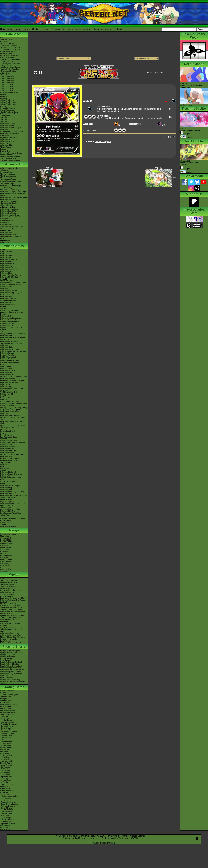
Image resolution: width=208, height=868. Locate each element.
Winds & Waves (6, 252)
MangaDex (4, 536)
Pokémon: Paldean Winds (10, 217)
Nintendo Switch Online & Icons (12, 519)
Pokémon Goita (6, 523)
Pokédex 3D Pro (7, 386)
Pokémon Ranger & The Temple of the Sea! (14, 601)
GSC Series (5, 550)
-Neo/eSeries (5, 759)
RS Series (4, 552)
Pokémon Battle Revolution (11, 415)
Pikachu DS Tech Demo (9, 458)
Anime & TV (14, 164)
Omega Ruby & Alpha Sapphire (12, 334)
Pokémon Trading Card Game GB (13, 495)
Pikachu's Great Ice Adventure (12, 670)
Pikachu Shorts (14, 647)
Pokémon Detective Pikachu (11, 643)
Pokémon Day (6, 139)
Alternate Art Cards (8, 701)
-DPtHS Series (6, 755)
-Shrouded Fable (7, 730)
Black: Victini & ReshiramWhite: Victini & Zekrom (12, 613)
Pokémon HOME (7, 287)
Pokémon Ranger (7, 453)
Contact (36, 29)
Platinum (4, 400)
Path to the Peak (7, 221)
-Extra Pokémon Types (9, 695)
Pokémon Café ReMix (9, 267)
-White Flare (5, 718)
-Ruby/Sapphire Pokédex (10, 48)
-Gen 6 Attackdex (7, 85)
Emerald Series (6, 556)
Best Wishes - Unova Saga (11, 186)
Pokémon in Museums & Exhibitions (10, 134)
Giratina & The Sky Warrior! (11, 606)
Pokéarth (119, 29)
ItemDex (4, 94)
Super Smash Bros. (8, 497)
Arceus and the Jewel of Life (11, 608)
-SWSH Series (6, 747)
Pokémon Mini (6, 476)
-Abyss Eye (5, 779)
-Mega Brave (5, 788)
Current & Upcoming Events (11, 153)
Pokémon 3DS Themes (9, 511)
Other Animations (7, 229)
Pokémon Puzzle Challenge (11, 474)
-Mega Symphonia (7, 790)
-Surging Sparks (7, 726)
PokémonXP (5, 130)
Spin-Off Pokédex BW (9, 104)
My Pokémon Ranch (8, 429)
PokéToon (4, 219)
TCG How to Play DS (8, 392)
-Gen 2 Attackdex (7, 77)
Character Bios (6, 172)
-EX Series (4, 757)
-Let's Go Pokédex (7, 57)
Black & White (6, 367)
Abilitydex (4, 98)
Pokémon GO (6, 265)
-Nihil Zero (4, 783)
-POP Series (5, 775)
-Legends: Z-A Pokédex (9, 69)
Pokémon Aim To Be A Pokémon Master (13, 194)
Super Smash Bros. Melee (10, 478)
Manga (14, 530)
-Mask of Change (7, 812)
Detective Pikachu (7, 324)
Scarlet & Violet (6, 256)
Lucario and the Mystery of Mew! (13, 598)
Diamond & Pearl (7, 398)
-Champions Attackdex (9, 92)
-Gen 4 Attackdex (7, 81)
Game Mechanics (7, 110)
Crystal (3, 470)
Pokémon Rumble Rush (9, 320)
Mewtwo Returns (7, 588)
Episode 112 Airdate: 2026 (189, 163)
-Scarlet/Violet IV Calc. (9, 112)
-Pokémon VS (6, 822)
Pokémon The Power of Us (11, 635)
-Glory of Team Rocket (9, 796)
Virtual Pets (5, 515)
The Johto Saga (6, 178)
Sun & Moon (5, 308)
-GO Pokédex (6, 65)
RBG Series (5, 546)
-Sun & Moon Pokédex (9, 55)
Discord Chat (5, 151)
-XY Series (4, 751)
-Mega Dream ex (7, 785)
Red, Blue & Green (8, 482)
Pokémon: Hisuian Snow (10, 215)
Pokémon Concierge (8, 233)
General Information (8, 534)
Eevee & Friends (7, 678)
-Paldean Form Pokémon (10, 161)
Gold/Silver (4, 468)
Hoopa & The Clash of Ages (11, 627)
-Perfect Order (6, 708)
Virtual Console (6, 507)
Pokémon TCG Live (8, 304)
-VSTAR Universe (7, 820)
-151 (2, 740)
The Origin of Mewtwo (9, 580)
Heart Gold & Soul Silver (10, 402)
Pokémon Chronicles (8, 199)
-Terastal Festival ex (8, 802)
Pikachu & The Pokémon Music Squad (12, 683)
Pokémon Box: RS (7, 449)
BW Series (4, 563)
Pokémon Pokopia (7, 261)
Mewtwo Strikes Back (9, 582)
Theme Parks (5, 147)
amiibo (3, 517)
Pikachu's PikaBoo (7, 656)
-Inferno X (4, 786)
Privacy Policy (113, 836)
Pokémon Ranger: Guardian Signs (14, 404)
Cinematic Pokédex (8, 108)
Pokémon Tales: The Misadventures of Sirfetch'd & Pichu (12, 236)
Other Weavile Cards (154, 73)
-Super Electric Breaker (9, 804)
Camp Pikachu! (6, 658)
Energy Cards (6, 699)
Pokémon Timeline (7, 124)
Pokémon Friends (7, 263)
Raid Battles (5, 703)
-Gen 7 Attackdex (7, 87)
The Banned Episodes (9, 203)
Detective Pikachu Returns (11, 275)
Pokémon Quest (7, 326)
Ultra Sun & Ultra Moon (9, 310)
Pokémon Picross (7, 353)
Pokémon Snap (6, 488)
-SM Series (5, 749)
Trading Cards (14, 687)
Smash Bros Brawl (7, 431)
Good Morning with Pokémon (12, 227)
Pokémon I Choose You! (10, 633)
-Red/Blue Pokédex (8, 44)
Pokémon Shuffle (7, 347)
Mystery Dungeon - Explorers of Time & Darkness (13, 426)
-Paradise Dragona (8, 806)
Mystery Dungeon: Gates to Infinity (14, 376)
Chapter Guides (6, 542)
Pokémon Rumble (7, 406)
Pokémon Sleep (6, 273)
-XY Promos (5, 773)
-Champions (5, 116)
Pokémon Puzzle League (10, 486)
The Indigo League (8, 174)
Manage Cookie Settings (134, 836)
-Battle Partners (6, 800)
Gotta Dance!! (6, 660)
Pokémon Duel (6, 359)
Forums (26, 29)
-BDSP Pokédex (7, 61)
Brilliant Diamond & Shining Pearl (13, 283)
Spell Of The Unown (8, 586)
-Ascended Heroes (8, 710)
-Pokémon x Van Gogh (9, 137)
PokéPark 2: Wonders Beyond (12, 380)
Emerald (4, 439)
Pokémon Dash (6, 445)
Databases (14, 34)
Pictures (186, 138)
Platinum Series (6, 559)
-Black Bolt (4, 716)
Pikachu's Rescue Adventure (11, 652)
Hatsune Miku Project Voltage (12, 131)
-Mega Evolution (7, 714)
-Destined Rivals (7, 720)
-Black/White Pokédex (9, 51)
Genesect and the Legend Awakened (10, 620)
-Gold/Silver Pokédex (8, 46)
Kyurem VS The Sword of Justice (13, 616)
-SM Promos (5, 771)
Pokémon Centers (7, 126)
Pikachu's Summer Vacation (11, 650)
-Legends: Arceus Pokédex (11, 63)
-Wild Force (5, 816)
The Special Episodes (9, 201)
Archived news (6, 40)
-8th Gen (4, 120)
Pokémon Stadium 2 (8, 472)
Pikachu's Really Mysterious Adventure (11, 675)
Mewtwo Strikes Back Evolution (12, 637)
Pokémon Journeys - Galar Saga (13, 192)
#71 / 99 (158, 168)
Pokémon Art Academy (9, 341)
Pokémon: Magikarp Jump (10, 318)
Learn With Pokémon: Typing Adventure (11, 389)
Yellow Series (5, 548)
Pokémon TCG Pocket (9, 277)
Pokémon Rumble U (8, 375)
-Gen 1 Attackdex (7, 75)
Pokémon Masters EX (9, 269)
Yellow (3, 484)
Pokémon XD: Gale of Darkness (13, 443)
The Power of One (7, 584)
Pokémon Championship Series (12, 128)
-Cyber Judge (5, 818)
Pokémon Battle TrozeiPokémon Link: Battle (13, 338)
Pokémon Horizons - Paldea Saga (13, 197)
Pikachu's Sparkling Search (11, 672)
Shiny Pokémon (6, 205)
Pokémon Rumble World (10, 349)
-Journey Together (7, 722)
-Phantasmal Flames (8, 712)
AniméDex (4, 170)
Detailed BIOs (6, 540)
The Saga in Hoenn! (8, 180)
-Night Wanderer (7, 810)
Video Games (14, 246)
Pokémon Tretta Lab (8, 373)
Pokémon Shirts (6, 145)
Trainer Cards (6, 697)
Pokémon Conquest (8, 378)
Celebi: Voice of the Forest (11, 590)
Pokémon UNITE (7, 271)
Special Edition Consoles (10, 509)
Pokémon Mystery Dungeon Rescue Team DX (11, 294)
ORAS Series (5, 569)
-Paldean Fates (6, 736)
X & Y (2, 332)
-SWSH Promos (6, 769)
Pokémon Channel (7, 447)
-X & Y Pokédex (6, 53)
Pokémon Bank (6, 335)
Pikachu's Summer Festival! (11, 662)
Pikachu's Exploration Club (11, 668)
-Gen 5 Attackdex (7, 83)
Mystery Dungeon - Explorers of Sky (13, 418)
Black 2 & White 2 (7, 369)
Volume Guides (6, 544)
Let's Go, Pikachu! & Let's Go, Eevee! (12, 313)
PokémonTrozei (6, 456)
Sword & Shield (6, 281)
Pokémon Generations (9, 209)
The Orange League (8, 176)
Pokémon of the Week (9, 114)
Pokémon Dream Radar (9, 371)
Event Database (6, 155)
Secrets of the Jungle (8, 639)
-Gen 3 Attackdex (7, 79)
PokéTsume (5, 242)
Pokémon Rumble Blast (9, 382)
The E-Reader (6, 462)
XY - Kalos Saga (7, 188)
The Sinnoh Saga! (7, 184)
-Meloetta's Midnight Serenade (12, 618)
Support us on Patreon (104, 843)
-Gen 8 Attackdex (7, 89)
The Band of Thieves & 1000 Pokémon (11, 344)
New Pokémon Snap (8, 300)
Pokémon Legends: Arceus (11, 285)
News (2, 38)
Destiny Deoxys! (7, 596)
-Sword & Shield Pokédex (10, 59)
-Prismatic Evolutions (8, 724)
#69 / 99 (50, 168)
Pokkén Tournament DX (9, 322)
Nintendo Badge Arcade (9, 363)
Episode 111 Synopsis (191, 131)
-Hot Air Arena (6, 798)
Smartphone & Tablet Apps (11, 513)
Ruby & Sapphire (7, 435)
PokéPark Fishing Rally (9, 460)
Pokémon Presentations (10, 141)
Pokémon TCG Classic (9, 705)
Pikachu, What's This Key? (11, 680)
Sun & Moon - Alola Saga (10, 190)
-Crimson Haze (6, 814)
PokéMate (4, 464)
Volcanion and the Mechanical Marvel (12, 630)
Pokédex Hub (58, 29)
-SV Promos (5, 767)
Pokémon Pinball (7, 490)
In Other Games (6, 505)
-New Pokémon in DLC (9, 159)
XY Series (4, 567)
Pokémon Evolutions (8, 213)
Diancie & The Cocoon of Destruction (10, 624)
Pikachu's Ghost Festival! (10, 664)
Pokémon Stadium (7, 493)
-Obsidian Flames (7, 742)
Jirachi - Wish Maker (8, 594)
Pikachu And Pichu (8, 654)
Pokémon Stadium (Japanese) (12, 492)
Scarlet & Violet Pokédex (78, 29)
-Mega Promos (6, 765)
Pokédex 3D (5, 384)
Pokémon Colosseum (9, 441)
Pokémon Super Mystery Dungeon (14, 351)
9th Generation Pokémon (10, 157)
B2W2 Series (5, 565)
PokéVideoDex (6, 225)
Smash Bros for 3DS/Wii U (11, 361)
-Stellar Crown (6, 728)
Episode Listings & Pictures (11, 168)
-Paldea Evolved (7, 744)
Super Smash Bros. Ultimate (11, 328)
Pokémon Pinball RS (8, 451)
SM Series (4, 571)
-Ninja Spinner (6, 781)
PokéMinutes (5, 223)
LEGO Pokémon (7, 143)
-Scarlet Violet (6, 746)
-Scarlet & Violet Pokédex (10, 67)
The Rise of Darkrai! (8, 604)
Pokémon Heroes (7, 592)
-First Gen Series (7, 761)
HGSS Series (5, 561)
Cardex (3, 106)
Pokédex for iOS (7, 394)
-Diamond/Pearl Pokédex (10, 50)
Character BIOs (6, 538)
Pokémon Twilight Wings (10, 211)
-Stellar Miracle (6, 808)
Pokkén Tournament (8, 357)
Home (17, 29)
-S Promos (4, 827)
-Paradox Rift (5, 738)
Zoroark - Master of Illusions (11, 610)
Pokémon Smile (6, 296)
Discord (46, 29)
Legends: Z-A (5, 257)
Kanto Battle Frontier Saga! (11, 182)
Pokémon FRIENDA (8, 527)
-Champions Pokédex (9, 71)
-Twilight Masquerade (9, 732)
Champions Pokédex (103, 29)
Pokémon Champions (9, 259)
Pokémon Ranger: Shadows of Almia (12, 422)
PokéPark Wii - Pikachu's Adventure (10, 413)
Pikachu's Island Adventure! (11, 666)
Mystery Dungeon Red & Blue (12, 454)
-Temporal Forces (7, 734)
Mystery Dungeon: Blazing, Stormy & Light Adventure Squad (14, 409)
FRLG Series (5, 554)
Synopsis (186, 169)
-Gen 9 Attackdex (7, 91)
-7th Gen (4, 122)
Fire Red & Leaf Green (9, 437)
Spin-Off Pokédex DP (8, 102)
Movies (14, 575)
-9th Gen (4, 118)
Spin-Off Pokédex (7, 100)
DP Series (4, 557)
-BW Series (5, 753)
